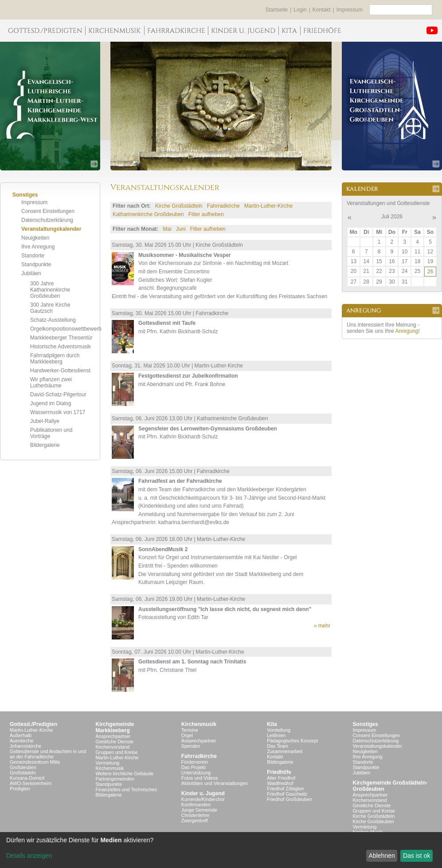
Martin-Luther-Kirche (268, 206)
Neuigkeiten (35, 238)
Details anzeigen (29, 856)
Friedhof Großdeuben (289, 799)
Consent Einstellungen (48, 211)
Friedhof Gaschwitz (287, 794)
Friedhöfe (279, 772)
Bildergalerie (45, 445)
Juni (181, 229)
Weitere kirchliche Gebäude (124, 773)
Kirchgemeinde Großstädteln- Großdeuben (390, 786)
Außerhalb (21, 735)
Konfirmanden (196, 805)
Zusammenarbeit (285, 751)
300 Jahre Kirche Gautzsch (50, 308)
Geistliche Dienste (114, 742)
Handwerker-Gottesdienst (60, 371)
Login (300, 10)
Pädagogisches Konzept (292, 741)
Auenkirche (22, 741)
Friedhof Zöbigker (286, 789)
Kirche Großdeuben (374, 821)
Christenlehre (195, 815)
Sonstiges (366, 724)
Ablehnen (382, 856)
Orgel (187, 735)
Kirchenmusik (110, 768)
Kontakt (322, 10)
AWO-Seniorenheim (31, 783)
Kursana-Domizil (27, 778)
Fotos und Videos (200, 778)
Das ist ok (417, 856)
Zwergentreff (195, 821)
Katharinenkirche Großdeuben (148, 214)
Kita (272, 724)
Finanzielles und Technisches (126, 789)
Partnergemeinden (115, 779)
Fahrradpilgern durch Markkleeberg (55, 359)
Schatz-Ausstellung (53, 320)
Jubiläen (31, 273)
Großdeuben (23, 767)
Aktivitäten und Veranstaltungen (215, 783)
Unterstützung (196, 773)
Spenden (191, 746)
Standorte (33, 256)
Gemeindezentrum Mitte (35, 762)
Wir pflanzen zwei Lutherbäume (51, 383)
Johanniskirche (25, 746)
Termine (190, 730)
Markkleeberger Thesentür (61, 338)
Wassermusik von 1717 (58, 412)
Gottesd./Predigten (33, 724)
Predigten (20, 789)
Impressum (350, 10)
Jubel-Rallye (45, 421)
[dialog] (221, 850)
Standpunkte (36, 264)
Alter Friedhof (281, 778)
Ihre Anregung (38, 247)
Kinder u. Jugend (203, 793)
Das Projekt (194, 767)
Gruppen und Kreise (116, 752)
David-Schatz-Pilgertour (58, 395)
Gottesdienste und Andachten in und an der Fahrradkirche (48, 754)
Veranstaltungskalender (51, 229)
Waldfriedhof (280, 783)
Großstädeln (23, 773)
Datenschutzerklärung (47, 220)
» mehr (322, 626)
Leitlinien (276, 735)
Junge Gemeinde (199, 810)
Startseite (277, 10)
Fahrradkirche (223, 206)
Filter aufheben (206, 214)
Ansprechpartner (113, 736)
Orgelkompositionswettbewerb (66, 329)
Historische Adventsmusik (61, 347)
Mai (167, 229)
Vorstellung (279, 730)
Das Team (278, 746)
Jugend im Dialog (51, 403)
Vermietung (107, 763)
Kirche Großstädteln (179, 206)
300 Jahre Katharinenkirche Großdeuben (50, 290)
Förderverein (195, 762)
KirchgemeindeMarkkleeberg (115, 727)
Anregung (407, 331)
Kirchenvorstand (112, 747)
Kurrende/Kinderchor (203, 799)
